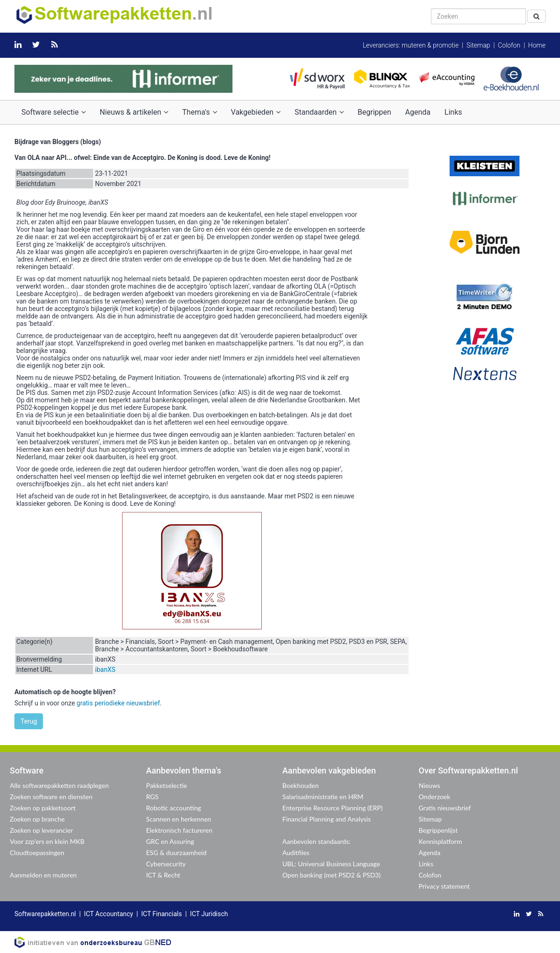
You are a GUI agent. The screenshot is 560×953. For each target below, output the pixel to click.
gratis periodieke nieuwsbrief (118, 703)
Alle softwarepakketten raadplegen (59, 785)
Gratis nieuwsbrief (445, 808)
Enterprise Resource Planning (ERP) (332, 808)
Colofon (509, 45)
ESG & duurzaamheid (177, 853)
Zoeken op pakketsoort (43, 808)
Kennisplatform (440, 841)
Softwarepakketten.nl (45, 914)
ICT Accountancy (108, 914)
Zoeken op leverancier (41, 830)
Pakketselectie (167, 785)
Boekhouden (300, 785)
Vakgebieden (256, 112)
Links (453, 112)
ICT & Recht (163, 875)
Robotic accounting (174, 808)
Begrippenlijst (438, 830)
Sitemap (478, 45)
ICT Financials (161, 914)
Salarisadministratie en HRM (323, 797)
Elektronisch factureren (179, 830)
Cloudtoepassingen (37, 853)
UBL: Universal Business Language (331, 864)
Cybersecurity (166, 864)
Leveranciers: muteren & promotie (410, 45)
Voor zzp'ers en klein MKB (47, 841)
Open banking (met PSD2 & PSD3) (331, 875)
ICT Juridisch (209, 914)
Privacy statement (444, 886)
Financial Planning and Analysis (327, 819)
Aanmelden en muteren (43, 875)
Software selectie (54, 112)
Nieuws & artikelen (134, 112)
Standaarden (319, 112)
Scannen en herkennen (179, 819)
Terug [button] (29, 721)
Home (537, 45)
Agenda (418, 112)
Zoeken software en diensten (51, 797)
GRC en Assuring (170, 841)
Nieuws (430, 785)
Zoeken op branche (37, 819)
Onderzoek (435, 797)
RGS (153, 797)
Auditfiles (296, 853)
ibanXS (105, 670)
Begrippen (375, 112)
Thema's (199, 112)
